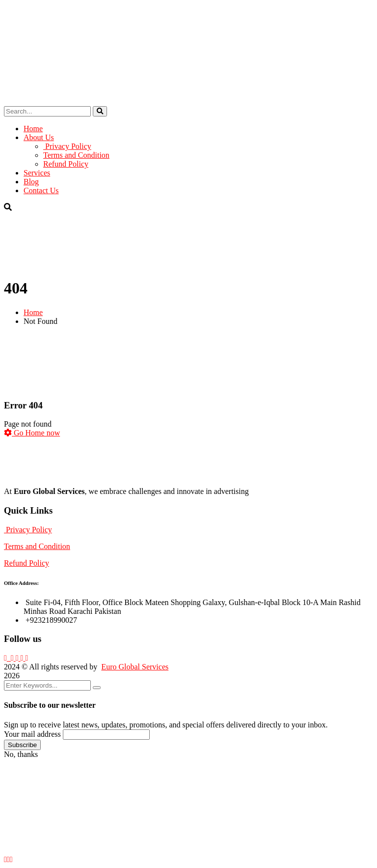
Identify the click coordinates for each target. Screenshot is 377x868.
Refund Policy (27, 563)
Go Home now (32, 433)
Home (33, 312)
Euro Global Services (135, 667)
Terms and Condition (37, 546)
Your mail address (32, 734)
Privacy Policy (28, 530)
